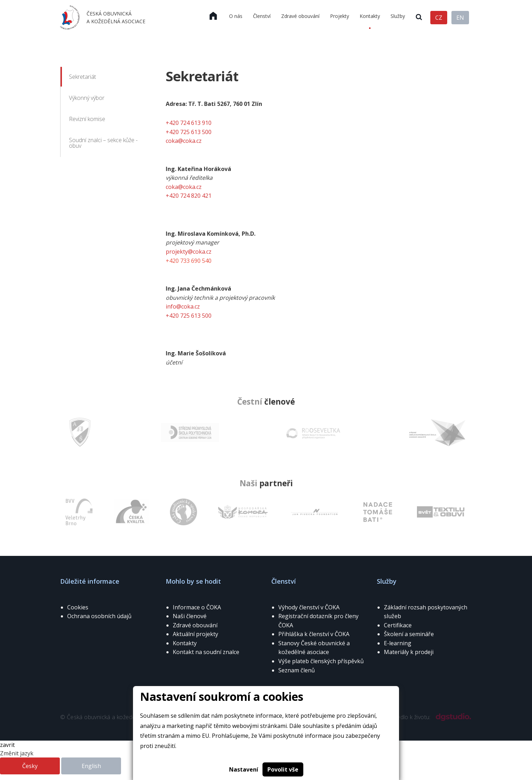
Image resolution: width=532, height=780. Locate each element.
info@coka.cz (183, 306)
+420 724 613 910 (189, 123)
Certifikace (398, 625)
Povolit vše (283, 769)
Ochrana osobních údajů (99, 616)
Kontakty (185, 643)
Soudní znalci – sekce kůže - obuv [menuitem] (103, 143)
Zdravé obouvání (195, 625)
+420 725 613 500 (189, 132)
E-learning (398, 643)
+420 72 (176, 196)
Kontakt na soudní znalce (206, 652)
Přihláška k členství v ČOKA (314, 634)
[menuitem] (213, 16)
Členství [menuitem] (262, 16)
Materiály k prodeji (409, 652)
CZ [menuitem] (439, 18)
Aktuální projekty (195, 634)
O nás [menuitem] (236, 16)
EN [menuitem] (460, 18)
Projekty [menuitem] (340, 16)
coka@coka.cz (184, 141)
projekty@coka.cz (189, 252)
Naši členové (190, 616)
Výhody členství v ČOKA (309, 607)
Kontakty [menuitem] (370, 16)
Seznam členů (297, 670)
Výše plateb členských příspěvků (321, 661)
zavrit (7, 745)
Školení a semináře (409, 634)
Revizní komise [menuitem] (87, 119)
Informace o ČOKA (197, 607)
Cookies (78, 607)
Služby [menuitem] (398, 16)
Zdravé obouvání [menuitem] (300, 16)
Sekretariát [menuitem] (83, 77)
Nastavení (244, 769)
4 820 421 (199, 196)
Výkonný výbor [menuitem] (87, 98)
